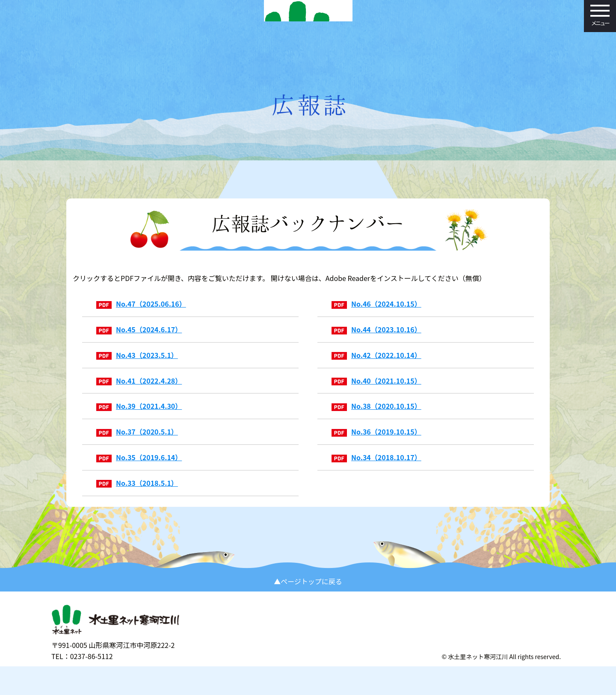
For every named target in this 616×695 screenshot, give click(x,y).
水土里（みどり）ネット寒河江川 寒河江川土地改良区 (308, 36)
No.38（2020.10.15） (376, 419)
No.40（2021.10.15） (376, 393)
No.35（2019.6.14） (139, 470)
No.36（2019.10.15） (376, 444)
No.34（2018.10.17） (376, 470)
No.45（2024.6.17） (139, 342)
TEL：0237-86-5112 (82, 680)
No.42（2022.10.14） (376, 368)
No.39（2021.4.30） (139, 419)
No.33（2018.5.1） (137, 496)
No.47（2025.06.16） (141, 316)
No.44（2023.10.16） (376, 342)
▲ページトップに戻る (308, 603)
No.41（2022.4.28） (139, 393)
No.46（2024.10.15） (376, 316)
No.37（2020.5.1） (137, 444)
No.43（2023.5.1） (137, 368)
